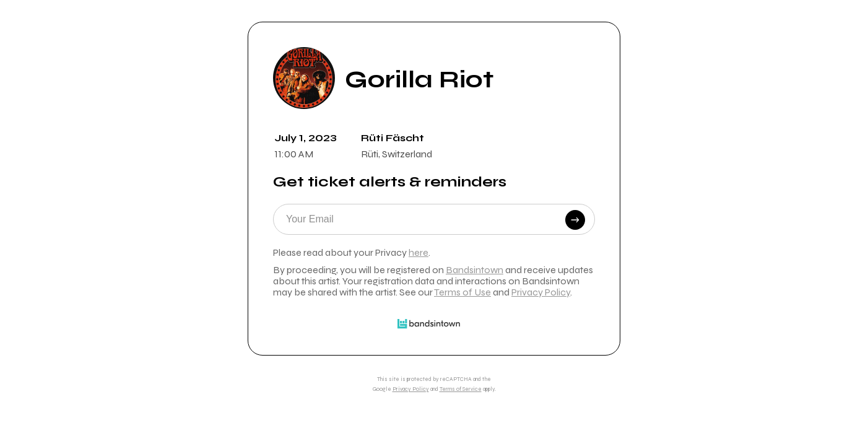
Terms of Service (461, 389)
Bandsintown (475, 270)
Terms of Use (462, 292)
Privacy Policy (541, 292)
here (419, 252)
